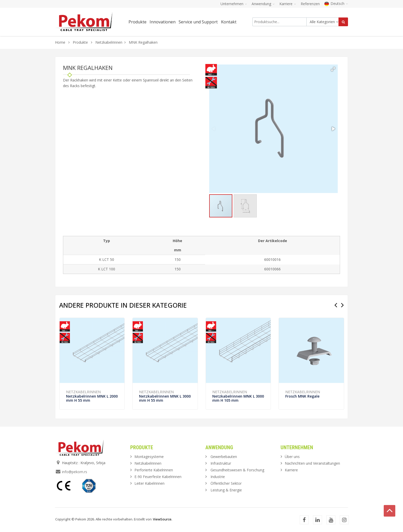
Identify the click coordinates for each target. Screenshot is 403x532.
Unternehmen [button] (234, 4)
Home (60, 42)
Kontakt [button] (229, 22)
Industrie (218, 477)
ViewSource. (163, 519)
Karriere (291, 470)
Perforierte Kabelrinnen (154, 470)
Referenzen (310, 4)
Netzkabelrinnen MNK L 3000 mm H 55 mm (165, 398)
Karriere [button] (288, 4)
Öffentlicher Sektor (226, 483)
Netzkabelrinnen (109, 42)
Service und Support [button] (198, 22)
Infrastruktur (221, 463)
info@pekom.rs (75, 472)
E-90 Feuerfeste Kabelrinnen (158, 477)
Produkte (81, 42)
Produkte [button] (138, 22)
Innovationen (163, 22)
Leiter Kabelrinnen (149, 483)
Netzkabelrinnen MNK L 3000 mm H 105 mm (238, 398)
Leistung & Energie (226, 490)
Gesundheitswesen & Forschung (237, 470)
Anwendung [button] (263, 4)
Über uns (292, 457)
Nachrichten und (312, 463)
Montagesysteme (149, 457)
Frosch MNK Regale (302, 396)
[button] (333, 69)
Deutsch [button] (336, 3)
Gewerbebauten (224, 457)
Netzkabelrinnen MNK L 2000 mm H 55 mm (92, 398)
